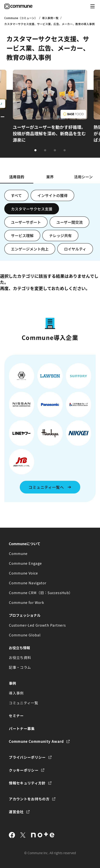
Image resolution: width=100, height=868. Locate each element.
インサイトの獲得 (52, 195)
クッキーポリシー (24, 770)
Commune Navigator (28, 583)
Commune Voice (23, 573)
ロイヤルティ (75, 249)
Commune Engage (25, 563)
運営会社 (16, 812)
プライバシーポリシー (27, 757)
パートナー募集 (22, 728)
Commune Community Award (36, 741)
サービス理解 (22, 235)
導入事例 (16, 693)
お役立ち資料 (20, 657)
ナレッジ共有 (60, 235)
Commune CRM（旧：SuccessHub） (41, 593)
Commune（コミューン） (21, 18)
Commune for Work (26, 602)
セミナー (16, 716)
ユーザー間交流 (70, 222)
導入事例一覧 (50, 18)
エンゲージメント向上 (30, 249)
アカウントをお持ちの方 (29, 799)
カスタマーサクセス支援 (32, 209)
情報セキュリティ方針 (27, 783)
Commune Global (25, 635)
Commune (18, 553)
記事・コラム (20, 667)
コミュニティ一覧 (24, 703)
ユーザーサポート (26, 222)
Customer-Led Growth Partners (37, 625)
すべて (16, 195)
